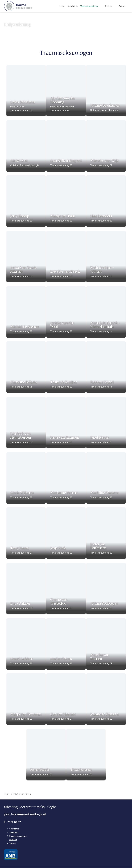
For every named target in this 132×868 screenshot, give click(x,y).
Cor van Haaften (63, 707)
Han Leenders (104, 215)
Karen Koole (41, 761)
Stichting (108, 6)
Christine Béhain (21, 379)
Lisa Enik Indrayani (66, 160)
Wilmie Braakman (107, 106)
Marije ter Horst (63, 215)
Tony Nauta (20, 543)
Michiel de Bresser (22, 324)
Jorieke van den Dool (62, 322)
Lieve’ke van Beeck (65, 269)
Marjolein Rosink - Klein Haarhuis (108, 322)
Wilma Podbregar (106, 597)
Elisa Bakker (20, 597)
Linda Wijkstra (20, 488)
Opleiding (13, 823)
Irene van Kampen (65, 433)
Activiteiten (73, 6)
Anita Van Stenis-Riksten (22, 268)
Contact (122, 6)
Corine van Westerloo (62, 595)
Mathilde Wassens (107, 488)
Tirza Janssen (83, 761)
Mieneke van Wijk (107, 160)
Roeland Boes (62, 652)
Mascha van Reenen (104, 650)
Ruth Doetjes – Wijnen (104, 268)
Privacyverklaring (93, 862)
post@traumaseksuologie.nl (25, 805)
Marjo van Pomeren (24, 707)
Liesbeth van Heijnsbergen (20, 431)
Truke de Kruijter (64, 379)
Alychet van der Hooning (63, 100)
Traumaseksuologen (89, 6)
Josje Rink (62, 543)
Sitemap (77, 862)
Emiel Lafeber (20, 652)
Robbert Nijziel (104, 379)
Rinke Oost (20, 160)
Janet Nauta (104, 433)
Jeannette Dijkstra (106, 707)
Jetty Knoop (20, 215)
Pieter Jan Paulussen (104, 541)
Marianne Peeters (64, 488)
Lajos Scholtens (21, 102)
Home (62, 6)
